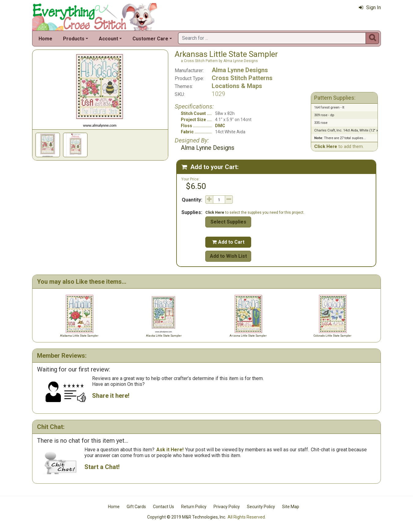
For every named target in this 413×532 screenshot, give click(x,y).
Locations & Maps (237, 86)
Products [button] (74, 39)
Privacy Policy (227, 507)
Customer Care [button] (150, 39)
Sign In (370, 7)
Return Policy (194, 507)
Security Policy (261, 507)
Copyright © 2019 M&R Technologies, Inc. (187, 517)
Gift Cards (136, 507)
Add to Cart (228, 242)
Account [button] (108, 39)
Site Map (291, 507)
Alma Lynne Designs (240, 70)
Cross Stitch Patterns (242, 78)
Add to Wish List (228, 256)
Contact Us (164, 507)
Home (45, 39)
